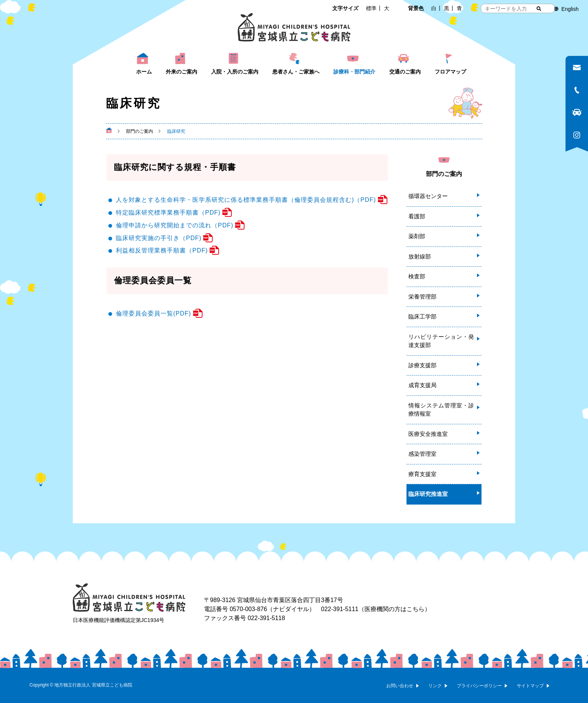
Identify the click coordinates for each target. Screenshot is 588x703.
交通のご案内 (405, 72)
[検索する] (539, 9)
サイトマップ (530, 686)
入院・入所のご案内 (235, 72)
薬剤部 (417, 236)
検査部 (417, 276)
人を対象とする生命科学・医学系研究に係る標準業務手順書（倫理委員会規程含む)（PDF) (246, 200)
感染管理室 (422, 454)
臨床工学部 (422, 316)
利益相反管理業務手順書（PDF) (162, 250)
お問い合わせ (400, 686)
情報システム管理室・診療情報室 (441, 410)
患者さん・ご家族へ (296, 72)
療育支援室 (422, 474)
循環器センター (428, 196)
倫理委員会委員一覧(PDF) (154, 313)
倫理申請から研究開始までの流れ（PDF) (175, 225)
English (570, 9)
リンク (435, 686)
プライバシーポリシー (479, 686)
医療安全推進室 (428, 434)
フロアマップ (450, 72)
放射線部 (420, 256)
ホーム (144, 72)
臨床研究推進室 (428, 494)
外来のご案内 (181, 72)
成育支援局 (422, 385)
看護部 (417, 216)
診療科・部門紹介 (354, 72)
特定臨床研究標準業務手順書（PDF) (168, 213)
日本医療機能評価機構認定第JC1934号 (118, 620)
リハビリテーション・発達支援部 (441, 341)
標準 (371, 8)
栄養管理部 (422, 297)
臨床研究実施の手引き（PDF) (159, 238)
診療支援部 (422, 365)
